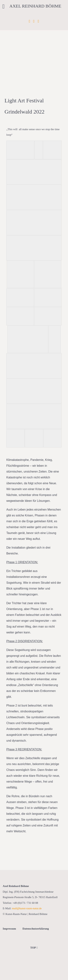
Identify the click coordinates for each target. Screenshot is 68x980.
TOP (34, 948)
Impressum (9, 929)
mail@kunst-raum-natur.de (27, 908)
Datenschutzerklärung (36, 929)
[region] (34, 46)
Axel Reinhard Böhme (35, 6)
